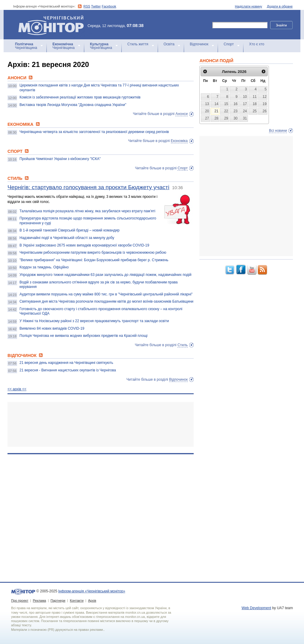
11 (255, 97)
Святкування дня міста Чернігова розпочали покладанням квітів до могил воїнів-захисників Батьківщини (106, 301)
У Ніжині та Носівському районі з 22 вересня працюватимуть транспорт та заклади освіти (94, 321)
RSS (87, 6)
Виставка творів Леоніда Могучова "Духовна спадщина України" (73, 105)
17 (245, 104)
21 (216, 111)
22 (226, 111)
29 (226, 118)
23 (235, 111)
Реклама (39, 600)
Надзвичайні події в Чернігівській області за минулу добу (67, 238)
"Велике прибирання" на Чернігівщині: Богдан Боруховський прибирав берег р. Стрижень (94, 260)
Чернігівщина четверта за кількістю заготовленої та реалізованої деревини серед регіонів (94, 132)
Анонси (182, 114)
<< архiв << (17, 389)
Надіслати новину (249, 6)
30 (235, 118)
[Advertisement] (101, 424)
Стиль (183, 345)
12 (265, 97)
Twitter (96, 6)
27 (207, 118)
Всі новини (278, 131)
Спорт (229, 44)
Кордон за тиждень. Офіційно (44, 267)
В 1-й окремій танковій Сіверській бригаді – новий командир (70, 230)
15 (226, 104)
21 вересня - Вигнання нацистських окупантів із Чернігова (68, 370)
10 (245, 97)
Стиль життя (138, 44)
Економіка (179, 141)
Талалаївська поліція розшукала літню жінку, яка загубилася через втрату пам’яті (87, 211)
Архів (92, 600)
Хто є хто (257, 44)
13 (207, 104)
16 (235, 104)
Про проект (20, 600)
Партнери (58, 600)
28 (216, 118)
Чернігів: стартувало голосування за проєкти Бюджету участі (88, 187)
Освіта (169, 44)
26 (265, 111)
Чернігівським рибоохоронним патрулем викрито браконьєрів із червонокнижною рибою (93, 252)
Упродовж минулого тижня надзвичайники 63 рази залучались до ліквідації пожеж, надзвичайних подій (105, 275)
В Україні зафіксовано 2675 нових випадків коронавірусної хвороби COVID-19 (84, 245)
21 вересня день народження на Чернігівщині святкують (66, 363)
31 (245, 118)
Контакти (77, 600)
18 (255, 104)
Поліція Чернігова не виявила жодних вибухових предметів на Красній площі (83, 336)
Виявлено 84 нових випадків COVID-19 (52, 328)
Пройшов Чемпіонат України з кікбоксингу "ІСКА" (60, 159)
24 (245, 111)
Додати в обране (280, 6)
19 (265, 104)
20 (207, 111)
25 (255, 111)
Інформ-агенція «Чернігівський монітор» (53, 25)
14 (216, 104)
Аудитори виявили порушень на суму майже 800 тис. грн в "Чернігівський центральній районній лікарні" (106, 294)
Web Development (256, 608)
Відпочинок (199, 44)
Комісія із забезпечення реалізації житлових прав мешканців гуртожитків (80, 97)
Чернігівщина (26, 46)
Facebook (109, 6)
